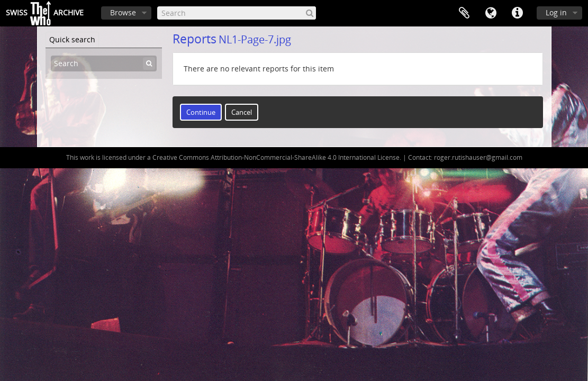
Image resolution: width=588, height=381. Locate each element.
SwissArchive (45, 13)
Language (491, 13)
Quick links (517, 13)
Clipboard (464, 13)
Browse (123, 12)
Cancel (242, 112)
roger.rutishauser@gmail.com (478, 157)
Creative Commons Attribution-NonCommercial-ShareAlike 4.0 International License (276, 157)
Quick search (72, 39)
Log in (556, 12)
